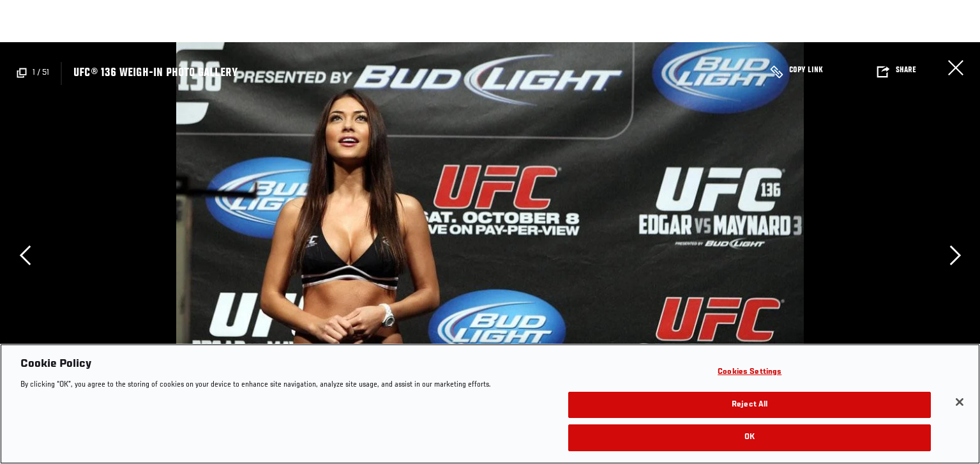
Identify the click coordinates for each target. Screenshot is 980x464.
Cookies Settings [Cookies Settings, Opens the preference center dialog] (750, 372)
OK (750, 437)
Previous (25, 255)
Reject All (750, 405)
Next (955, 255)
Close (956, 68)
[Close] (960, 402)
